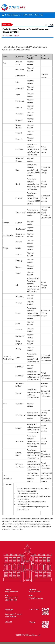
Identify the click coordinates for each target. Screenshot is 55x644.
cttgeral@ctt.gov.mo (36, 598)
